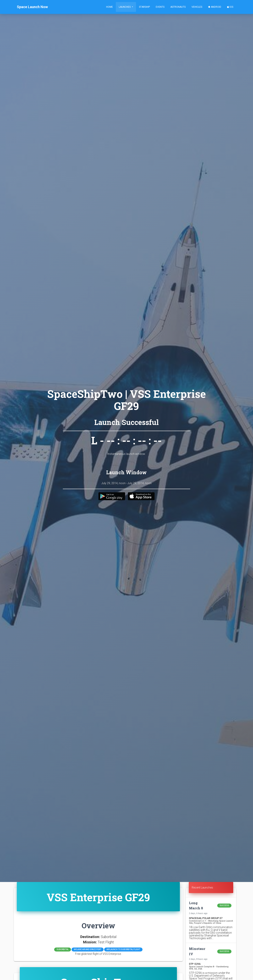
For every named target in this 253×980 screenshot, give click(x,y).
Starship (144, 7)
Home (110, 7)
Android (215, 7)
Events (160, 7)
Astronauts (178, 7)
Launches (125, 7)
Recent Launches (202, 888)
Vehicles (197, 7)
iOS (230, 7)
